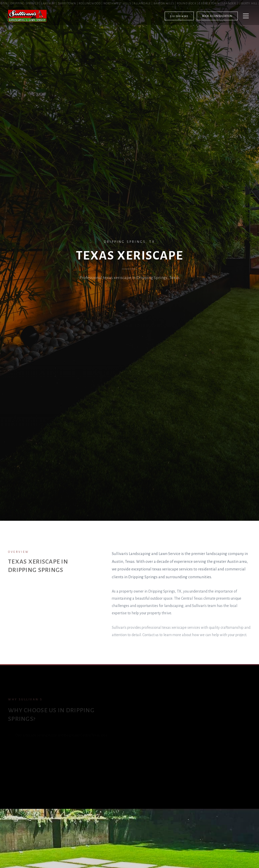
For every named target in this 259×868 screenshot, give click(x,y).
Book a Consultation (217, 16)
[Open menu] (246, 16)
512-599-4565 (179, 16)
